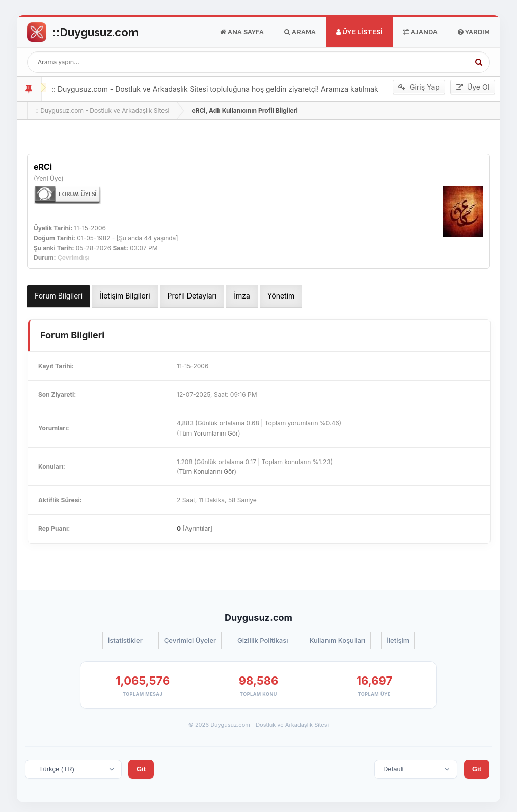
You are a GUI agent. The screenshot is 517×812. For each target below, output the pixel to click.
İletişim (398, 640)
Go (83, 32)
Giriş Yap (419, 87)
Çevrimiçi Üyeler (190, 640)
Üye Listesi (359, 32)
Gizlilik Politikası (263, 640)
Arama (300, 32)
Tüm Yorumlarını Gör (208, 433)
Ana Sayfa (242, 32)
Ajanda (420, 32)
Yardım (474, 32)
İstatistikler (125, 640)
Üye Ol (473, 87)
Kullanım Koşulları (337, 640)
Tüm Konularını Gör (206, 471)
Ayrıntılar (198, 529)
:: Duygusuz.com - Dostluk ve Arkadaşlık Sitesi (102, 110)
